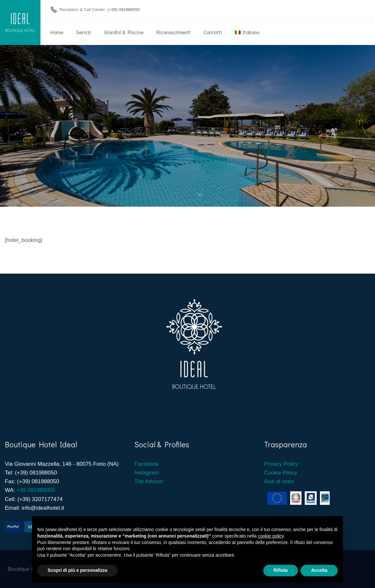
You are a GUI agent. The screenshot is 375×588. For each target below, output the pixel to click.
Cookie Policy (281, 473)
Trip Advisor (149, 481)
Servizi (84, 32)
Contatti (213, 32)
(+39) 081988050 (124, 10)
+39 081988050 (36, 490)
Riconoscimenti (173, 32)
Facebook (147, 464)
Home (57, 32)
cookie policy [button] (271, 536)
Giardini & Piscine (124, 32)
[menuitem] (247, 32)
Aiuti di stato (279, 481)
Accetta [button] (319, 570)
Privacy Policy (281, 464)
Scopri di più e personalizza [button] (77, 570)
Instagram (147, 473)
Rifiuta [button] (281, 570)
